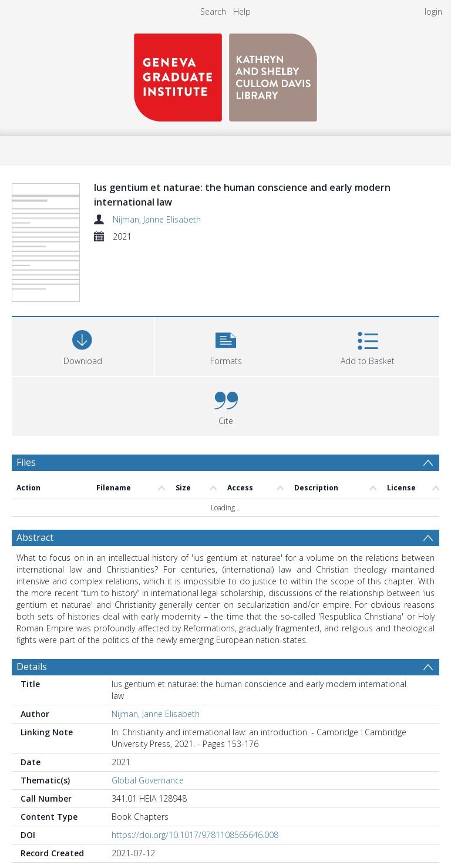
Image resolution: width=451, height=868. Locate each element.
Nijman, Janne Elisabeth (157, 219)
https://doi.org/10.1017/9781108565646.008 (195, 835)
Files (26, 462)
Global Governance (148, 780)
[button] (226, 345)
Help (242, 11)
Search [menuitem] (213, 11)
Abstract (35, 537)
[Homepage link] (225, 74)
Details (32, 667)
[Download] (83, 345)
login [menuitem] (433, 11)
